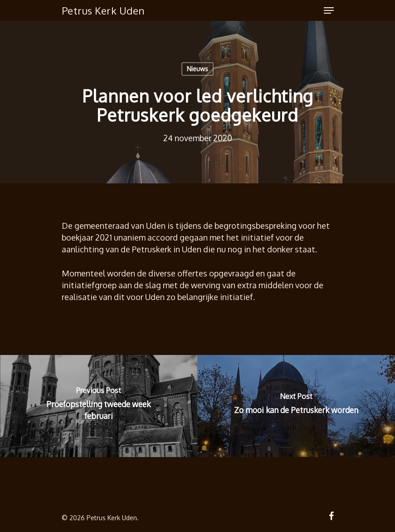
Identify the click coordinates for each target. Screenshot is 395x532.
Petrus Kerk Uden (103, 10)
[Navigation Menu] (329, 10)
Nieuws (197, 69)
